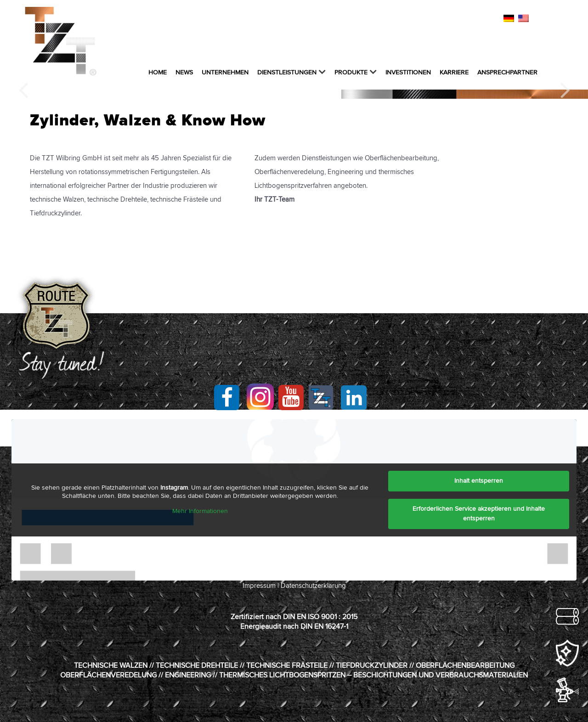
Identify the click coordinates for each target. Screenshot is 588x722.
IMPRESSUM (356, 19)
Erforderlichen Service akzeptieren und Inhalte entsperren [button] (479, 514)
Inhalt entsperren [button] (479, 481)
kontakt (317, 19)
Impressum (259, 586)
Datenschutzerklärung (313, 586)
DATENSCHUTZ (404, 19)
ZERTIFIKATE (473, 19)
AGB (441, 19)
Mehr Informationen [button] (200, 511)
